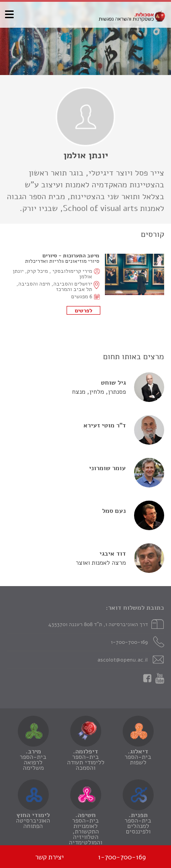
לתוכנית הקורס (83, 310)
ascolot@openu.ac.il (123, 660)
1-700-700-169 (129, 642)
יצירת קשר (49, 857)
